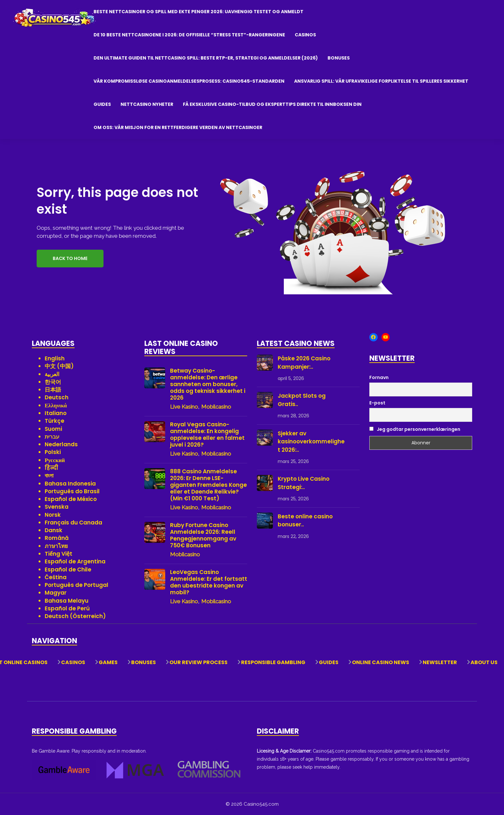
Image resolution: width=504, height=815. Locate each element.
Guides (102, 104)
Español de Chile (68, 570)
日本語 (53, 390)
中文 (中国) (59, 366)
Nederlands (61, 444)
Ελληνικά (56, 405)
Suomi (53, 429)
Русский (55, 460)
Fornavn (379, 377)
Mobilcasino (216, 407)
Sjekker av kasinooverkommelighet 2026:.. (311, 442)
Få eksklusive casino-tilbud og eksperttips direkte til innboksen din (272, 104)
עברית (52, 437)
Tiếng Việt (59, 554)
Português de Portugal (76, 585)
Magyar (56, 593)
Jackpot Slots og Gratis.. (302, 400)
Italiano (56, 413)
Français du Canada (73, 523)
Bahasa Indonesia (70, 484)
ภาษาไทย (56, 546)
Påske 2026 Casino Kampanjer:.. (304, 363)
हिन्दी (51, 468)
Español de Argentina (75, 561)
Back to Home (70, 258)
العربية (52, 374)
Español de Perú (67, 608)
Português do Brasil (72, 491)
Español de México (71, 499)
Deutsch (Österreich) (75, 616)
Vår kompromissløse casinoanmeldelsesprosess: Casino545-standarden (189, 81)
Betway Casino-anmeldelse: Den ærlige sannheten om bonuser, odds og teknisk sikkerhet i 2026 (208, 384)
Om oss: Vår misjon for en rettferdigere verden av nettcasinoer (178, 127)
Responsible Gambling (273, 662)
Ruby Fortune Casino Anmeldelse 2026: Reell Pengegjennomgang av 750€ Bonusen (203, 535)
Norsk (53, 515)
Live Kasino (184, 407)
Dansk (54, 530)
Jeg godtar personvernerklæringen (415, 429)
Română (57, 538)
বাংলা (49, 476)
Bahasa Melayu (67, 601)
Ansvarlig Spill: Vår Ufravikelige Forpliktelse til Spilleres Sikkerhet (381, 81)
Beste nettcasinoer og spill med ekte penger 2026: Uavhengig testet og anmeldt (198, 12)
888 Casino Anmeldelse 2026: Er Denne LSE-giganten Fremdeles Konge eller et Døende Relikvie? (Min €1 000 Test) (208, 485)
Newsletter (440, 662)
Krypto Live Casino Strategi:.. (304, 483)
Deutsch (57, 397)
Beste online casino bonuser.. (305, 521)
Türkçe (54, 421)
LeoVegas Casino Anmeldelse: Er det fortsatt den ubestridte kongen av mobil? (209, 582)
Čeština (56, 577)
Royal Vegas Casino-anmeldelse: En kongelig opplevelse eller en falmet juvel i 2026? (207, 435)
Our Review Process (198, 662)
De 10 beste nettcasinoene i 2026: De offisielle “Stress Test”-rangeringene (189, 35)
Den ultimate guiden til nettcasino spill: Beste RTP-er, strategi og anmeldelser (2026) (206, 58)
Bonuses (339, 58)
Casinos (305, 35)
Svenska (57, 507)
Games (108, 662)
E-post (377, 403)
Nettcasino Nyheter (147, 104)
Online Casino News (381, 662)
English (55, 358)
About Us (484, 662)
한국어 (53, 382)
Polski (53, 452)
